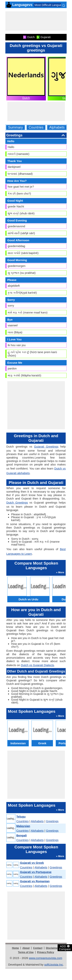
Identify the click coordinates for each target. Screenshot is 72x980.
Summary (15, 127)
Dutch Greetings (17, 503)
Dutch (26, 98)
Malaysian (23, 826)
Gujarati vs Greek (32, 863)
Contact (38, 948)
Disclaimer (52, 948)
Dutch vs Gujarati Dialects (38, 665)
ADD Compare (65, 947)
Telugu (21, 817)
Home (15, 948)
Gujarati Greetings (46, 447)
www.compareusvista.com (46, 958)
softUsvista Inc (54, 965)
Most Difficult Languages (50, 5)
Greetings (52, 821)
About (26, 948)
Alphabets (57, 127)
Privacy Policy (46, 952)
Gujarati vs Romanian (35, 881)
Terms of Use (26, 952)
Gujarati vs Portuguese (36, 872)
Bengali (22, 835)
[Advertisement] (36, 21)
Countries (36, 127)
